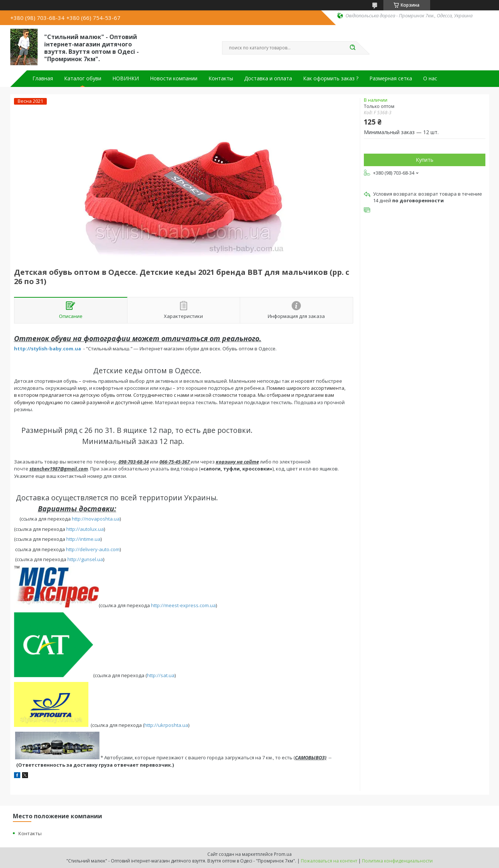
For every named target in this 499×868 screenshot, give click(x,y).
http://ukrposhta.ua (166, 725)
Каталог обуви (83, 78)
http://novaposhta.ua (96, 519)
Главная (43, 78)
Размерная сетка (391, 78)
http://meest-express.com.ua (183, 606)
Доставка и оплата (268, 78)
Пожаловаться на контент (329, 861)
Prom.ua (283, 854)
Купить (425, 160)
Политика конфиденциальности (397, 861)
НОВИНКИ (126, 78)
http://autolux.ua (85, 529)
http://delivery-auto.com (93, 549)
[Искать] (353, 48)
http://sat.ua (161, 675)
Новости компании (174, 78)
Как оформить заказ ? (331, 78)
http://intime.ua (83, 539)
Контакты (221, 78)
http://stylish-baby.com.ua (48, 349)
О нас (430, 78)
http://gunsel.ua (85, 559)
